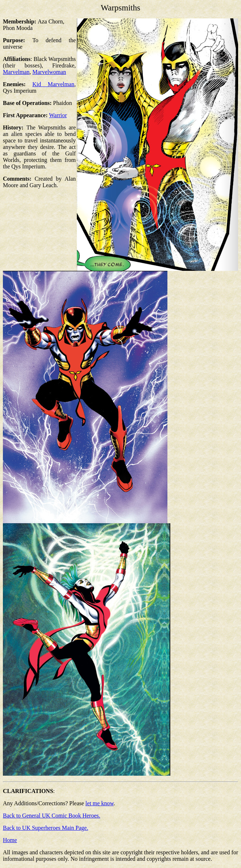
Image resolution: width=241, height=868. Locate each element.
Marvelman (16, 72)
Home (10, 840)
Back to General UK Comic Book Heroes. (52, 816)
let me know (100, 803)
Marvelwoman (49, 72)
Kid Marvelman (53, 84)
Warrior (58, 115)
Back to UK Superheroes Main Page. (45, 828)
